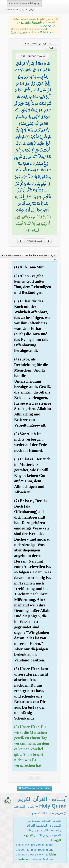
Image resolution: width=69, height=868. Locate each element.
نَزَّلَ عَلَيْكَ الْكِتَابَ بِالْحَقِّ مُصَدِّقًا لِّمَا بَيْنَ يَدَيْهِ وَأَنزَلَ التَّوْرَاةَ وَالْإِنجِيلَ (33, 77)
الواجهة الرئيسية (47, 26)
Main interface (47, 32)
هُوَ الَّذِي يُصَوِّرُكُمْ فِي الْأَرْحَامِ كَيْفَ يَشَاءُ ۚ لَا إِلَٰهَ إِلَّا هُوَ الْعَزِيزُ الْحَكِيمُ (33, 130)
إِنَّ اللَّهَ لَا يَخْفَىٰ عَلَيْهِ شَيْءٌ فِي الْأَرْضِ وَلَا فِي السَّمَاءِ (32, 114)
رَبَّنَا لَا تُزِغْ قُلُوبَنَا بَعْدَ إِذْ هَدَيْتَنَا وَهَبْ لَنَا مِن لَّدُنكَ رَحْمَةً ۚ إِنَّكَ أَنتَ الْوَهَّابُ (32, 204)
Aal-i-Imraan (40, 44)
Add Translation (35, 788)
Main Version (20, 10)
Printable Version (24, 3)
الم (48, 64)
